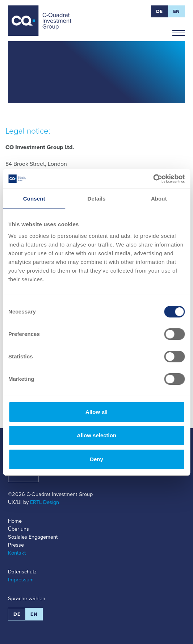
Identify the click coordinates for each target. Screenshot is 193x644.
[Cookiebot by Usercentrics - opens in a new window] (153, 179)
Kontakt (17, 553)
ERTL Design (45, 502)
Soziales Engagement (33, 537)
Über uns (18, 529)
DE (160, 11)
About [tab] (159, 199)
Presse (16, 545)
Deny (96, 459)
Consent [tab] (34, 199)
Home (15, 521)
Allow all (96, 412)
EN (177, 11)
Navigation (179, 30)
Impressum (21, 580)
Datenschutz (22, 572)
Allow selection (96, 435)
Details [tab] (97, 199)
